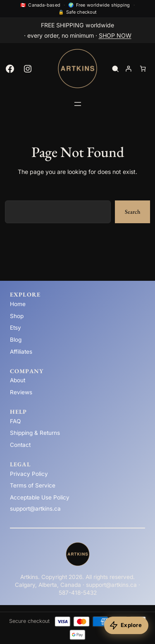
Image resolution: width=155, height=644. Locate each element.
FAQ (15, 421)
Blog (16, 340)
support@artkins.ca (35, 509)
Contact (20, 445)
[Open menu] (78, 104)
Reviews (21, 392)
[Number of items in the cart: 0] (143, 69)
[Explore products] (126, 625)
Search (132, 212)
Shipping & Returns (35, 433)
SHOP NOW (115, 35)
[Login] (128, 69)
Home (18, 304)
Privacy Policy (29, 474)
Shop (17, 316)
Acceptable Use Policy (40, 497)
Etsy (15, 328)
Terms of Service (33, 485)
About (18, 380)
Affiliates (21, 352)
